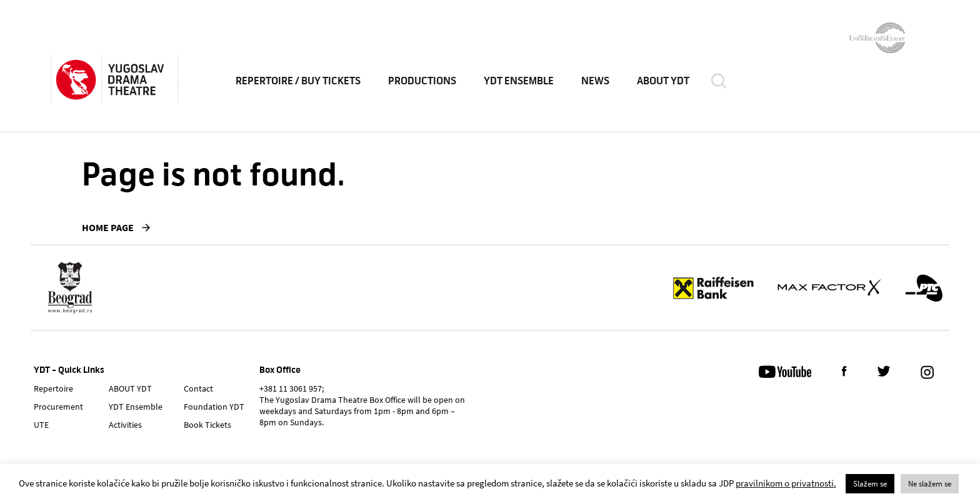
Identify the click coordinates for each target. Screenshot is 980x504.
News (595, 81)
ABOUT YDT (663, 81)
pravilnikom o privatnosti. (786, 483)
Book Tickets (207, 425)
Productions (422, 81)
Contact (198, 388)
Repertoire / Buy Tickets (298, 81)
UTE (41, 425)
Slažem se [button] (870, 484)
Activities (125, 425)
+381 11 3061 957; (292, 388)
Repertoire (53, 388)
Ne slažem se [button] (930, 484)
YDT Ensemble (519, 81)
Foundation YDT (214, 407)
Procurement (58, 407)
